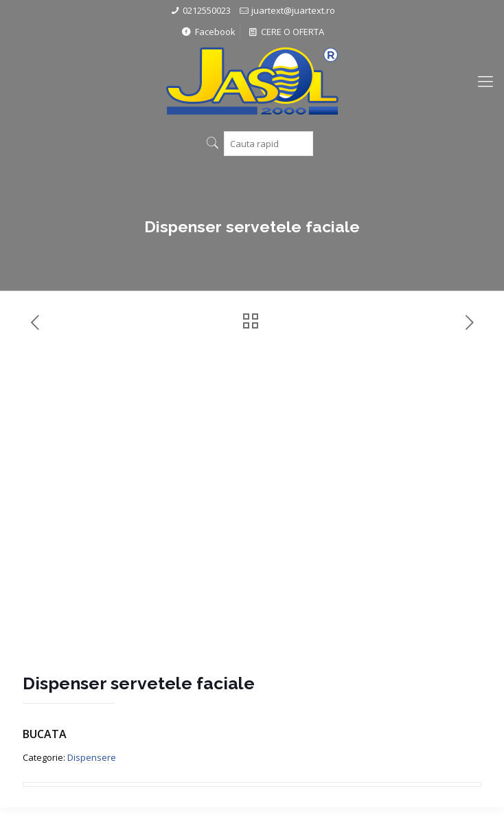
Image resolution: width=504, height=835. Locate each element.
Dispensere (92, 757)
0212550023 (207, 10)
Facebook (207, 32)
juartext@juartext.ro (293, 10)
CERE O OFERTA (285, 32)
